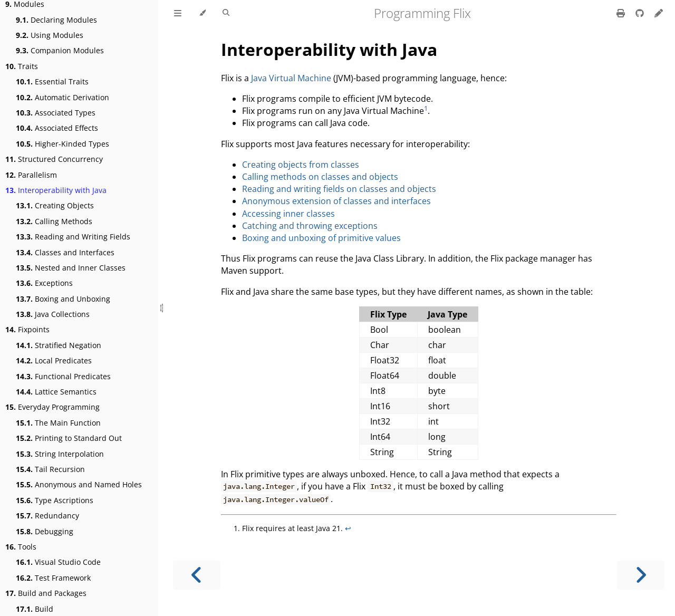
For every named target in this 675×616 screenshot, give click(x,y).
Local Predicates (54, 360)
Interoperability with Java (56, 190)
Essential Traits (52, 81)
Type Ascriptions (55, 500)
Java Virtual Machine (291, 78)
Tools (21, 547)
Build (35, 609)
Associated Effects (57, 128)
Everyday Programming (52, 407)
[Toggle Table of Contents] (178, 13)
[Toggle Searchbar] (226, 13)
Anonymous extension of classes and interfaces (336, 201)
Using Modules (50, 35)
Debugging (45, 531)
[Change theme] (202, 13)
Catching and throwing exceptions (310, 226)
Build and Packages (46, 593)
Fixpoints (27, 329)
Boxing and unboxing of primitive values (321, 238)
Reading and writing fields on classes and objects (339, 189)
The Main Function (58, 423)
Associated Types (56, 113)
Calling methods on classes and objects (320, 177)
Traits (22, 66)
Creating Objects (55, 205)
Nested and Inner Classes (71, 268)
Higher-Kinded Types (62, 144)
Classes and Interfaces (65, 252)
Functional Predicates (63, 376)
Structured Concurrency (54, 159)
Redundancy (47, 516)
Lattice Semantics (56, 392)
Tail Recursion (50, 469)
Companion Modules (60, 50)
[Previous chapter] (197, 575)
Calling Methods (54, 221)
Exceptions (44, 283)
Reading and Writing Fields (73, 237)
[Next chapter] (641, 575)
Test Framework (53, 578)
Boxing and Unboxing (63, 299)
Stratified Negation (59, 345)
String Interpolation (60, 454)
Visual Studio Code (58, 562)
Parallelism (31, 175)
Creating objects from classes (301, 165)
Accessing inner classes (288, 214)
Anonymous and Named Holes (79, 484)
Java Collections (53, 314)
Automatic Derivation (62, 97)
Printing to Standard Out (69, 438)
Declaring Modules (56, 20)
